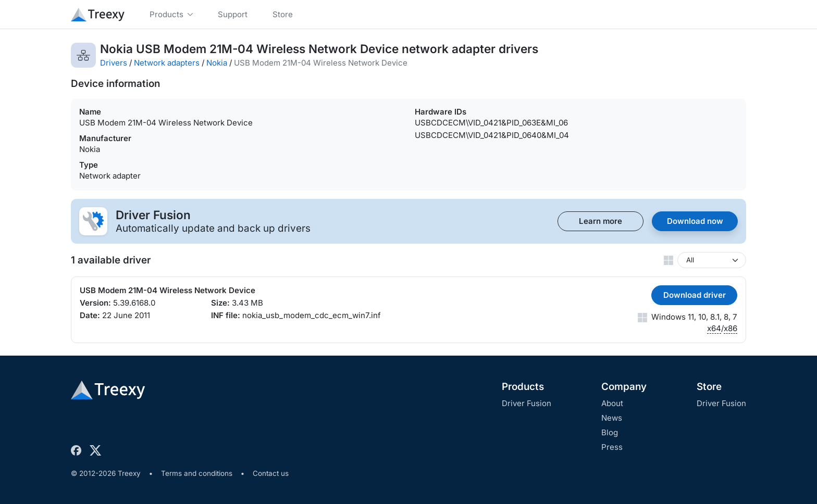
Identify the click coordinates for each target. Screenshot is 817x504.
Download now (695, 221)
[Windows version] (712, 260)
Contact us (271, 473)
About (612, 403)
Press (612, 447)
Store (709, 387)
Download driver (695, 295)
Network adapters (167, 63)
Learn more (601, 221)
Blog (610, 432)
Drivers (114, 63)
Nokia (217, 63)
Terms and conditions (197, 473)
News (612, 418)
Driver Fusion (527, 403)
